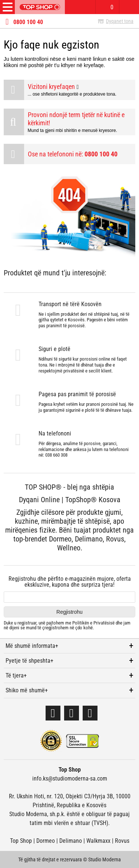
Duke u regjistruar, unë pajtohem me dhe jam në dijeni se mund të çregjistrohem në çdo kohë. (67, 625)
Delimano (71, 841)
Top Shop (21, 841)
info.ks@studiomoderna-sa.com (70, 778)
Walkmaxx (98, 841)
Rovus (122, 841)
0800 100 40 (28, 22)
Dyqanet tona (120, 21)
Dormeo (46, 841)
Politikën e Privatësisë (93, 623)
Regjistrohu (69, 612)
